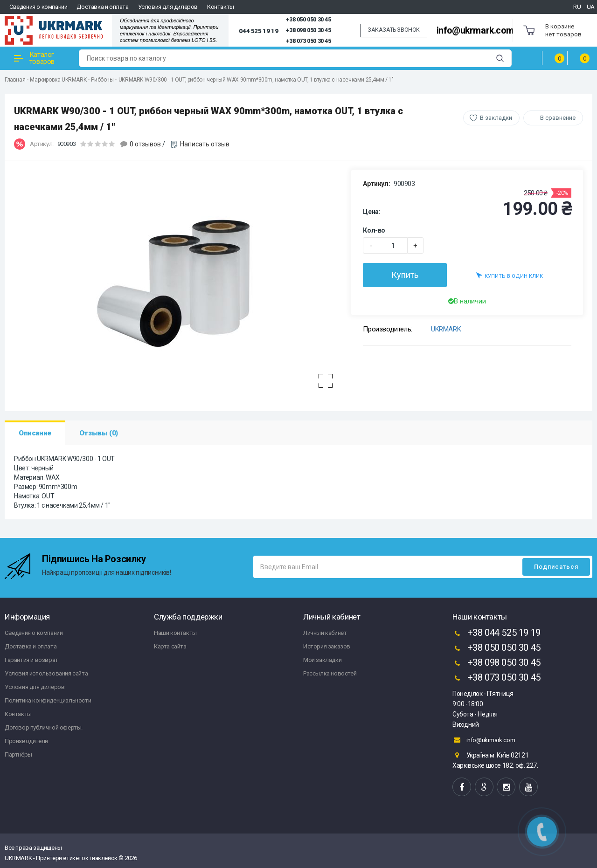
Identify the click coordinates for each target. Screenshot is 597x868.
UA (591, 7)
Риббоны (102, 80)
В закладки (496, 118)
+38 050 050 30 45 (308, 20)
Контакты (221, 7)
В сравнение (558, 118)
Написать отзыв (205, 144)
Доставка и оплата (102, 7)
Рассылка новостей (330, 673)
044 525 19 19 (258, 31)
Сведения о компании (38, 7)
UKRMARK (446, 329)
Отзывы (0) (99, 433)
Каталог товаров (34, 58)
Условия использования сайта (46, 673)
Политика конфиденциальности (48, 700)
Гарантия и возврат (31, 660)
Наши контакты (175, 633)
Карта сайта (170, 646)
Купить (405, 275)
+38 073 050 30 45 (308, 41)
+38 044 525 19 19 (496, 634)
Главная (15, 80)
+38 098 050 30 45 (308, 30)
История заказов (327, 646)
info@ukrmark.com (475, 31)
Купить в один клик (510, 275)
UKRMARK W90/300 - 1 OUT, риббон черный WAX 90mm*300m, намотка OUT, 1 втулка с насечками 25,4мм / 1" (256, 80)
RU (577, 7)
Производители (26, 741)
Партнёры (18, 754)
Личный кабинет (325, 633)
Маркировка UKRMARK (58, 80)
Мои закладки (322, 660)
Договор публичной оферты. (44, 727)
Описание (35, 433)
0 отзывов (145, 144)
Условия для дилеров (168, 7)
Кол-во (374, 230)
